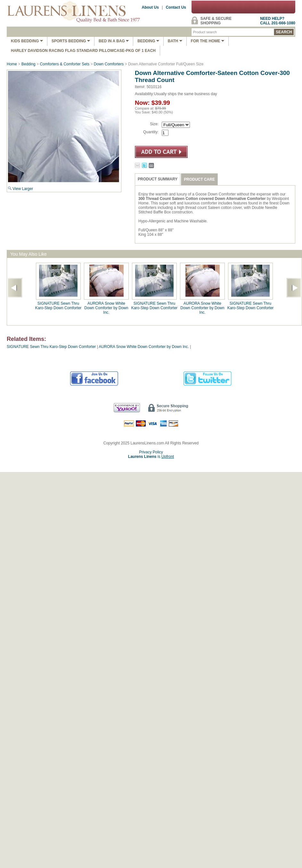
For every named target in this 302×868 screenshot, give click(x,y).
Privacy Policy (151, 452)
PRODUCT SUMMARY (158, 179)
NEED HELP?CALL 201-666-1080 (278, 21)
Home (12, 64)
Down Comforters (109, 64)
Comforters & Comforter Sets (65, 64)
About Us (150, 7)
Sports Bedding (71, 41)
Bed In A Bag (114, 41)
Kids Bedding (27, 41)
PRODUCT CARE (199, 179)
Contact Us (176, 7)
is (151, 457)
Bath (175, 41)
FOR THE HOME (208, 41)
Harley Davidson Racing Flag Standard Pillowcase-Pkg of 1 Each (83, 51)
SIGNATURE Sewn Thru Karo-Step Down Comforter (58, 306)
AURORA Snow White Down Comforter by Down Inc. (106, 308)
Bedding (148, 41)
